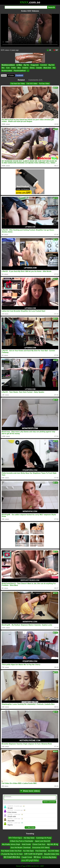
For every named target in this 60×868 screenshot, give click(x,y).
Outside (39, 68)
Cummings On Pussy (44, 838)
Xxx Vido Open (28, 851)
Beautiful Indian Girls (52, 854)
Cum (8, 68)
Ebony (32, 68)
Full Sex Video (44, 84)
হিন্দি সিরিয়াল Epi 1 (15, 838)
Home (18, 866)
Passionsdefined (20, 71)
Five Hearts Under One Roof (11, 851)
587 (56, 50)
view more (30, 827)
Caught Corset (27, 857)
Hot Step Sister (29, 838)
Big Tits (26, 65)
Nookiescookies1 (8, 65)
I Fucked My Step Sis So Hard (12, 854)
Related (21, 80)
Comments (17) (35, 80)
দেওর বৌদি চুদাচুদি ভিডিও (30, 860)
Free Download (41, 851)
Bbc (3, 68)
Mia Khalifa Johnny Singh (11, 844)
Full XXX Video (32, 84)
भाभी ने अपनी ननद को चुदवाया (33, 854)
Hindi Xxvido (26, 844)
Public (14, 68)
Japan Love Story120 (42, 841)
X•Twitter (11, 75)
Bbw (19, 68)
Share (4, 75)
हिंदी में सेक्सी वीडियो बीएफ (12, 857)
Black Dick (47, 68)
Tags (24, 866)
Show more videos (30, 791)
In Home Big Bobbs (49, 857)
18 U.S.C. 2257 (38, 866)
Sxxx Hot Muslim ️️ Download (21, 848)
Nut (54, 68)
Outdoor (25, 68)
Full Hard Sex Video (18, 84)
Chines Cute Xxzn (39, 844)
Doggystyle (35, 65)
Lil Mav (19, 65)
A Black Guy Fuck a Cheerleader (22, 841)
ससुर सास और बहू (52, 844)
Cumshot (44, 65)
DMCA (29, 866)
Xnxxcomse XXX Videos (41, 848)
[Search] (26, 7)
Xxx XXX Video (53, 851)
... (28, 71)
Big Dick (51, 65)
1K (49, 50)
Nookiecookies (7, 71)
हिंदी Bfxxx (37, 857)
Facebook (19, 75)
